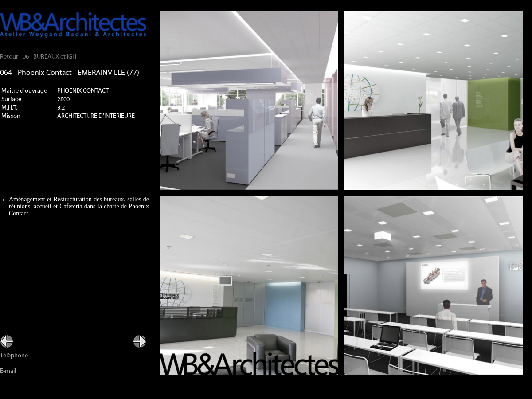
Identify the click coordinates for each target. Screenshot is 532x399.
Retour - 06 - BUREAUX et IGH (38, 57)
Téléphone (14, 356)
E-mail (8, 371)
